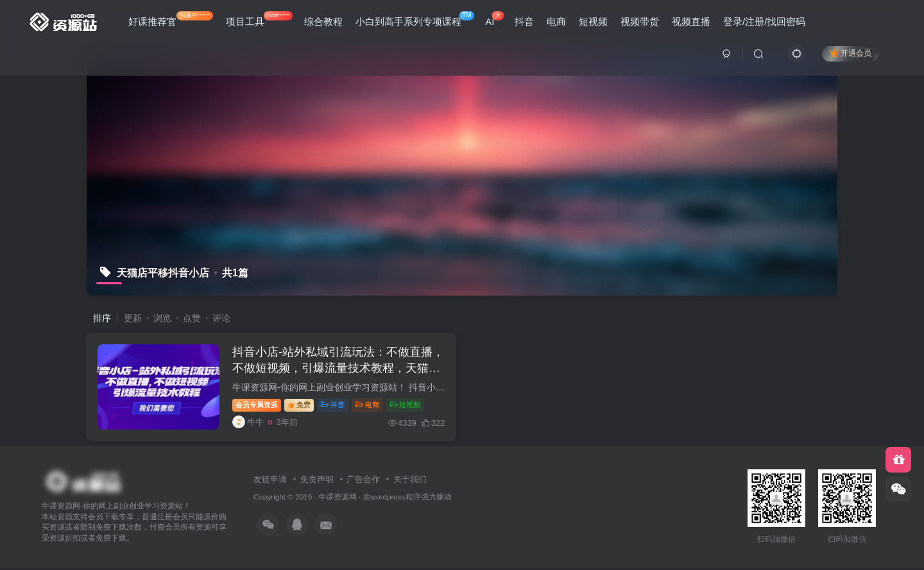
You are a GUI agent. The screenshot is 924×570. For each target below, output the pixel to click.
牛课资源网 (338, 499)
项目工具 (259, 19)
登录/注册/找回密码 (764, 21)
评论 (221, 318)
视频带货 (640, 21)
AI (494, 19)
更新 (133, 318)
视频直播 (691, 21)
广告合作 (363, 481)
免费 (301, 406)
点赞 (192, 318)
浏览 (162, 318)
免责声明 (317, 481)
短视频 (593, 21)
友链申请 (270, 481)
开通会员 (851, 53)
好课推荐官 (171, 19)
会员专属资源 (259, 406)
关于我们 (410, 481)
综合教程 (323, 21)
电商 (556, 21)
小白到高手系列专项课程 (415, 19)
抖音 (524, 21)
